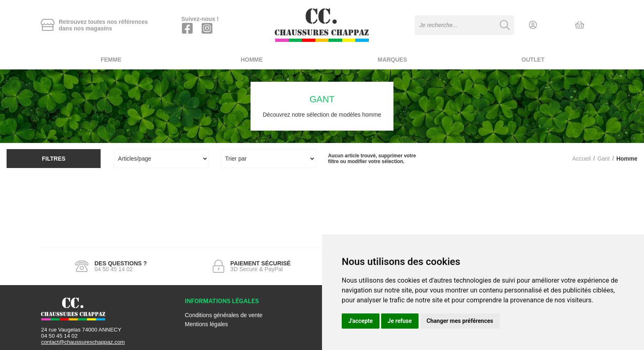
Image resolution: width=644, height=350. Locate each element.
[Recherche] (505, 25)
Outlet (533, 60)
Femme (111, 60)
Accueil (581, 159)
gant (603, 159)
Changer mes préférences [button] (460, 321)
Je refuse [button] (400, 321)
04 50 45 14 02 (59, 336)
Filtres (54, 159)
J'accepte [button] (361, 321)
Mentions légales (206, 324)
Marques (392, 60)
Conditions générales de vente (224, 315)
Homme (252, 60)
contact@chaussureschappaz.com (83, 342)
